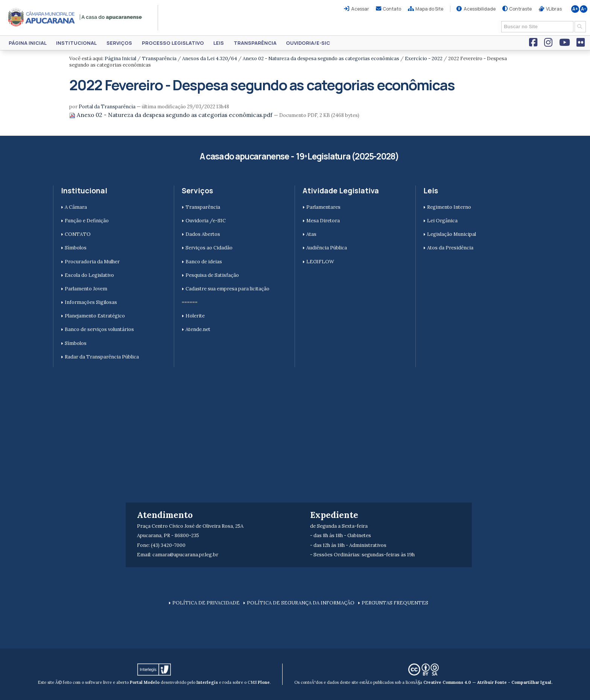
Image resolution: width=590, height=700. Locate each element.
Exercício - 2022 (424, 58)
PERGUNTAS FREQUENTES (395, 603)
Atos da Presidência (450, 248)
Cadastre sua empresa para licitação (227, 289)
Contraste (520, 9)
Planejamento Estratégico (95, 316)
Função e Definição (87, 221)
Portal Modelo (145, 682)
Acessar (360, 9)
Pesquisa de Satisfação (212, 275)
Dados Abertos (203, 234)
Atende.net (198, 329)
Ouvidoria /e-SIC (206, 221)
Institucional (76, 43)
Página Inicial (28, 43)
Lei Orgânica (442, 221)
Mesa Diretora (323, 221)
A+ (575, 9)
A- (584, 9)
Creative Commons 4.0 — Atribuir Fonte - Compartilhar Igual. (488, 682)
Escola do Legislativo (89, 275)
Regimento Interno (449, 207)
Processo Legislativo (173, 43)
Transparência (255, 43)
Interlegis (207, 682)
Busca (499, 20)
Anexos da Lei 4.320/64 (210, 58)
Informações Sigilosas (91, 302)
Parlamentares (323, 207)
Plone (264, 682)
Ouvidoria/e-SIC (308, 43)
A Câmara (76, 207)
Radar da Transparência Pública (102, 357)
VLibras (554, 9)
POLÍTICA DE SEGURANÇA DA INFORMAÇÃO (301, 603)
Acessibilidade (480, 9)
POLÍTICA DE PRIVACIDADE (206, 603)
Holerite (195, 316)
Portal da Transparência (107, 107)
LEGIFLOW (320, 262)
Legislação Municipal (452, 234)
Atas (311, 234)
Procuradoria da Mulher (92, 262)
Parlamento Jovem (86, 289)
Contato (392, 9)
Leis (219, 43)
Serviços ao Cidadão (209, 248)
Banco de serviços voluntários (99, 329)
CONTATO (78, 234)
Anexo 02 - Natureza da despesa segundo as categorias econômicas (321, 58)
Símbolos (76, 248)
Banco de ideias (204, 262)
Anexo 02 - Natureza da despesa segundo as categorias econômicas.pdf (172, 115)
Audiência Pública (327, 248)
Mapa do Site (429, 9)
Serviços (119, 43)
